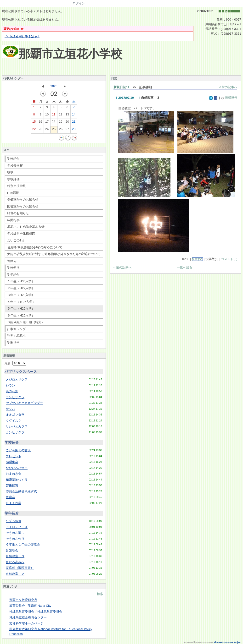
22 (34, 130)
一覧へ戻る (184, 267)
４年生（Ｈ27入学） (21, 302)
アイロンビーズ (17, 527)
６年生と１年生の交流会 (23, 544)
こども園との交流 (18, 450)
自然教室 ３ (15, 556)
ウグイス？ (14, 421)
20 (67, 123)
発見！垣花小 (16, 336)
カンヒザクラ (15, 397)
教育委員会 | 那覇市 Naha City (30, 606)
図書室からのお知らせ (23, 206)
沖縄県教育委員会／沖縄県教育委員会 (36, 612)
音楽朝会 (12, 550)
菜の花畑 (12, 391)
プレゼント (14, 456)
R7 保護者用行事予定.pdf (22, 36)
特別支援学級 (17, 186)
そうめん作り (15, 539)
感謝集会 (12, 462)
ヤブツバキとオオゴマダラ (24, 403)
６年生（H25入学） (21, 315)
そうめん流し (15, 533)
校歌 (10, 172)
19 (61, 123)
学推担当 (13, 343)
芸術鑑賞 (12, 485)
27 (67, 130)
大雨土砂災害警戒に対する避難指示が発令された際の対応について (54, 254)
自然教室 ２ (15, 574)
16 (40, 123)
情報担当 (231, 98)
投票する (197, 259)
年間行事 (13, 220)
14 (74, 115)
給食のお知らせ (18, 213)
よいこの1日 (16, 240)
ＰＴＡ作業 (14, 503)
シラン (10, 385)
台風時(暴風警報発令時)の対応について (35, 247)
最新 (15, 363)
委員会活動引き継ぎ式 (21, 491)
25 (54, 130)
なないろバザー (17, 468)
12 (61, 115)
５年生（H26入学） (21, 308)
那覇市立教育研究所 (23, 600)
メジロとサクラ (17, 379)
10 (47, 115)
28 (74, 130)
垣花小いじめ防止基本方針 (26, 227)
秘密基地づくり (17, 480)
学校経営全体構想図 (21, 234)
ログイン (79, 3)
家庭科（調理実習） (20, 568)
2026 (54, 86)
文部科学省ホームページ (26, 623)
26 (61, 130)
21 (74, 123)
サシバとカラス (17, 426)
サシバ (10, 409)
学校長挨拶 (15, 166)
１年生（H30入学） (21, 281)
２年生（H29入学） (21, 288)
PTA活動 (13, 193)
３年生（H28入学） (21, 295)
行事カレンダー (18, 329)
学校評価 (13, 179)
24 (47, 130)
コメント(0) (229, 259)
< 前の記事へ (228, 87)
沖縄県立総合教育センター (28, 617)
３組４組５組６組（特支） (26, 322)
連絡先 (12, 261)
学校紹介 (13, 159)
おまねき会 (14, 474)
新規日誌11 (121, 87)
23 (40, 130)
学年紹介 (13, 275)
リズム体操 (14, 521)
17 (47, 123)
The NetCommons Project (227, 642)
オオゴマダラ (15, 415)
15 (34, 123)
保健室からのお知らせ (23, 199)
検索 (100, 594)
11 (54, 115)
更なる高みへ (15, 562)
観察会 (10, 497)
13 (67, 115)
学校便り (13, 268)
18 (54, 122)
